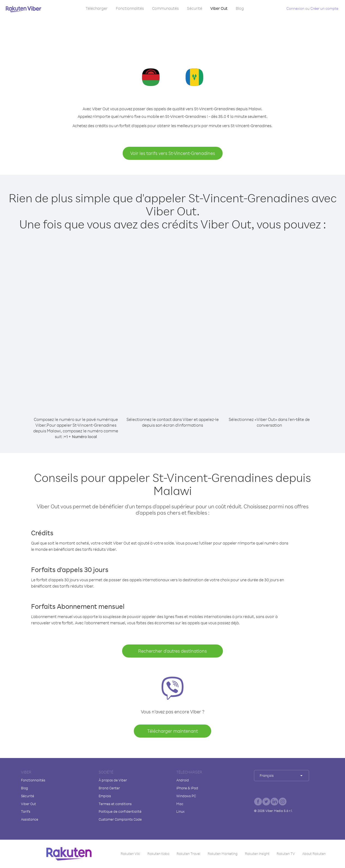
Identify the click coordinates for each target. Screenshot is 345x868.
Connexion (295, 8)
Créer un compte (324, 8)
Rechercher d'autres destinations (172, 651)
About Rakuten (314, 854)
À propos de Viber (113, 780)
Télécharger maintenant (172, 731)
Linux (180, 811)
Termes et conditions (115, 804)
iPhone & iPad (187, 788)
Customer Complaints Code (120, 819)
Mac (180, 804)
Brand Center (109, 788)
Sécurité (195, 8)
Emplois (105, 796)
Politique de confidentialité (120, 811)
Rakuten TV (286, 854)
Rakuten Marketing (223, 854)
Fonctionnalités (130, 8)
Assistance (30, 819)
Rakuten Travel (188, 854)
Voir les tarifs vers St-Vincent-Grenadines (173, 153)
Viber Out (219, 8)
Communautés (165, 8)
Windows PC (186, 796)
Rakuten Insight (257, 854)
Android (183, 780)
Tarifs (26, 811)
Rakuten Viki (130, 854)
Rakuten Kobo (158, 854)
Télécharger (97, 8)
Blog (240, 8)
